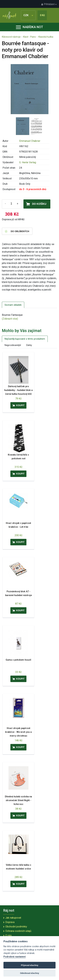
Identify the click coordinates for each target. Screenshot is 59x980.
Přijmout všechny (30, 965)
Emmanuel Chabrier (30, 141)
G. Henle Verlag (28, 162)
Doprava (10, 922)
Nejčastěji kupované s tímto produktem (25, 339)
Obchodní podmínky (16, 927)
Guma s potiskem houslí (18, 660)
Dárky (29, 345)
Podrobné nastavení (15, 957)
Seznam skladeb (13, 305)
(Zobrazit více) (10, 319)
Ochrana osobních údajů (18, 931)
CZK (28, 15)
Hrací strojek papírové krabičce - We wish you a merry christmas (18, 732)
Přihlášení (49, 4)
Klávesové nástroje (11, 37)
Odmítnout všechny (29, 973)
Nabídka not (29, 27)
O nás (8, 935)
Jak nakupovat (13, 918)
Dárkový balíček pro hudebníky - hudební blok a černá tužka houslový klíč (18, 390)
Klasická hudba (46, 37)
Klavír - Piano (29, 37)
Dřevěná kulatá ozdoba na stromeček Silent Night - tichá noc (18, 800)
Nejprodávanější (13, 345)
